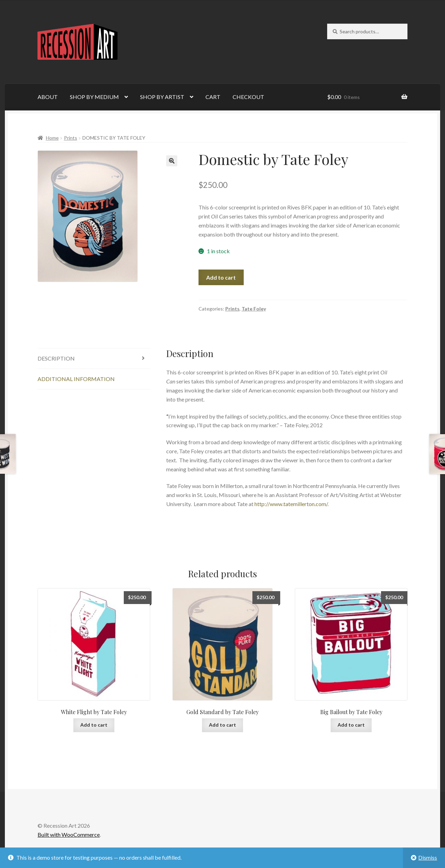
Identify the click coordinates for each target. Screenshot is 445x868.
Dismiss (428, 857)
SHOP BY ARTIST (162, 97)
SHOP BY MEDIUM (94, 97)
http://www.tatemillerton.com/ (291, 504)
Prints (71, 138)
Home (52, 138)
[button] (172, 161)
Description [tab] (56, 358)
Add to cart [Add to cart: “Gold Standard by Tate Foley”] (222, 725)
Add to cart (221, 277)
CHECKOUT (248, 97)
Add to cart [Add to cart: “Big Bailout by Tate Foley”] (351, 725)
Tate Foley (254, 309)
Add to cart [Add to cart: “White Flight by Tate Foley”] (94, 725)
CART (213, 97)
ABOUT (48, 97)
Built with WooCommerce (69, 834)
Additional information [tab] (76, 379)
